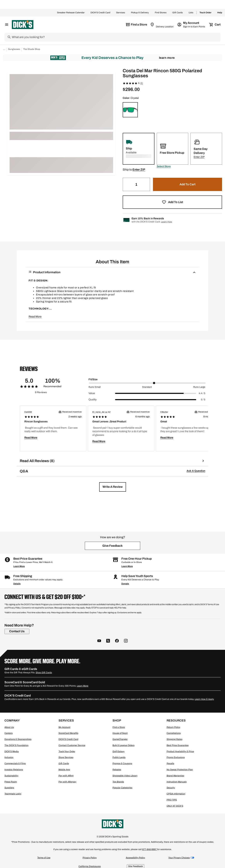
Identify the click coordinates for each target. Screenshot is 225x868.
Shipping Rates (174, 739)
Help (220, 13)
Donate (125, 584)
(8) (142, 83)
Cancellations (174, 733)
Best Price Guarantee (178, 745)
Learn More (167, 58)
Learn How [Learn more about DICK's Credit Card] (167, 222)
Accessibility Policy (135, 858)
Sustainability (11, 776)
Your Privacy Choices (179, 858)
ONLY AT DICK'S (175, 806)
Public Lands (119, 757)
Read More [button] (35, 317)
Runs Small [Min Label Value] (95, 387)
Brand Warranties (175, 776)
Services (121, 13)
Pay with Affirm (66, 776)
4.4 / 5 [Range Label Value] (202, 393)
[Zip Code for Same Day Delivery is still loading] (162, 25)
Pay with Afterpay (67, 782)
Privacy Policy (90, 858)
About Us (9, 727)
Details (17, 584)
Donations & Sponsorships (18, 739)
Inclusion (9, 757)
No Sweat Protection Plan (180, 770)
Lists (191, 13)
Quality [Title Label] (93, 400)
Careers (8, 733)
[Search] (116, 37)
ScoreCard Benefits (68, 733)
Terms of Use (44, 858)
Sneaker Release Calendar (71, 13)
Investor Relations (14, 770)
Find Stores (161, 13)
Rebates (117, 770)
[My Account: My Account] (191, 25)
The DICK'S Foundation (16, 745)
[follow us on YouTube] (99, 641)
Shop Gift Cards (44, 673)
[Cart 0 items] (215, 25)
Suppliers (9, 788)
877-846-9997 (150, 849)
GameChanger (120, 739)
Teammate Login (13, 794)
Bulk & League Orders (123, 745)
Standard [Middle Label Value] (147, 387)
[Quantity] (136, 184)
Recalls (170, 763)
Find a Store (119, 727)
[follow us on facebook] (117, 641)
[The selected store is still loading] (136, 25)
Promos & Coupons (122, 763)
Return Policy (173, 727)
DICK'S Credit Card (100, 13)
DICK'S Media (12, 751)
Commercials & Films (15, 763)
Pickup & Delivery (140, 13)
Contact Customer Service (72, 745)
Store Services (66, 757)
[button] (164, 166)
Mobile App (64, 770)
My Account (64, 727)
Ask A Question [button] (196, 471)
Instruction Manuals (177, 782)
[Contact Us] (17, 631)
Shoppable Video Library (125, 776)
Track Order (205, 13)
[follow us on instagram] (126, 641)
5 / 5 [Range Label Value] (203, 400)
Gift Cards (178, 13)
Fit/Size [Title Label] (93, 379)
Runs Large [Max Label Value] (199, 387)
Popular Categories (122, 788)
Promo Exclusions (176, 757)
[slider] (147, 383)
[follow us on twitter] (108, 641)
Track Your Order (67, 751)
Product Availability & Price (180, 751)
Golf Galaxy (119, 751)
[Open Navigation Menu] (7, 25)
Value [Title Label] (92, 393)
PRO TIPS (172, 800)
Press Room (11, 782)
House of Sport (120, 733)
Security (171, 788)
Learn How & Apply (204, 699)
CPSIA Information (176, 794)
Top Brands (118, 782)
